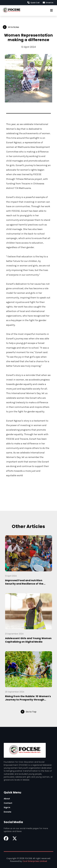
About (7, 799)
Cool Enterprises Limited (35, 861)
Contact (8, 803)
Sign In (7, 807)
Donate (8, 812)
